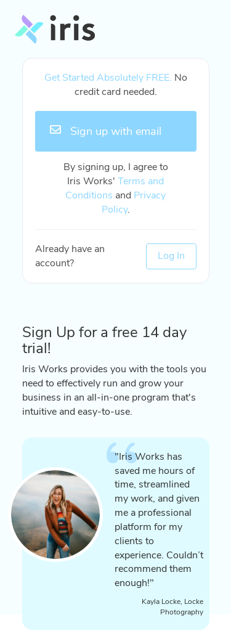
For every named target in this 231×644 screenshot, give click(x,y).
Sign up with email (106, 131)
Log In (171, 256)
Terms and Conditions (115, 188)
